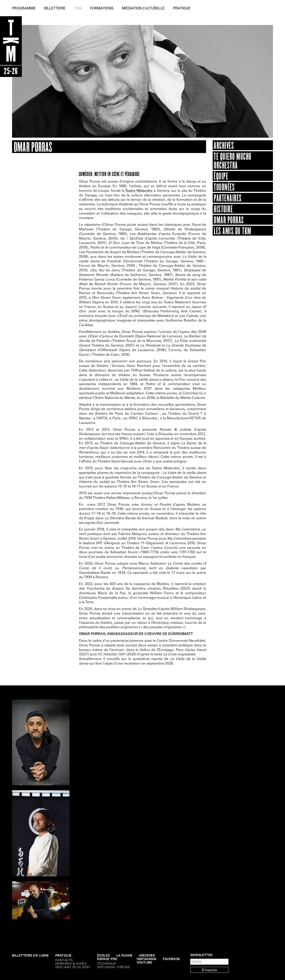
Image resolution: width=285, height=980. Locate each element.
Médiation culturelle (143, 8)
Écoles (103, 955)
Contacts (64, 960)
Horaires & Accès (71, 964)
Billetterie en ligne (30, 955)
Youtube (144, 962)
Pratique (182, 8)
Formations (102, 8)
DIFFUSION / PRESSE (114, 967)
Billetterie (55, 8)
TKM (78, 8)
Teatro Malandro (139, 190)
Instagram (146, 959)
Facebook (171, 959)
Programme (24, 8)
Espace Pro (107, 959)
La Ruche (125, 955)
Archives (147, 955)
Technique (107, 964)
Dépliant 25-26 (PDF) (73, 967)
